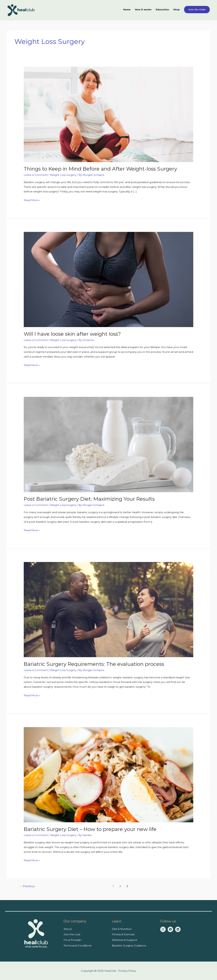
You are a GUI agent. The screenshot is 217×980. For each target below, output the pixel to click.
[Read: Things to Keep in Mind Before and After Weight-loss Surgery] (108, 114)
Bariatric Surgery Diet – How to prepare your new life (90, 829)
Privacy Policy (127, 971)
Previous (27, 886)
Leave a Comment (36, 175)
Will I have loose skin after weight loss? (72, 334)
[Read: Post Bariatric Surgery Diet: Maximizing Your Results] (108, 444)
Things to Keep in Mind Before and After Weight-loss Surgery (100, 169)
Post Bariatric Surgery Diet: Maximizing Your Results (89, 499)
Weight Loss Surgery (63, 175)
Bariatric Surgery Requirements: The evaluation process (94, 664)
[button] (197, 10)
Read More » (32, 200)
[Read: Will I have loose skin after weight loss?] (108, 279)
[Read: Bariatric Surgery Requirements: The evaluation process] (108, 609)
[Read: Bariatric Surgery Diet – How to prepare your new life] (108, 774)
